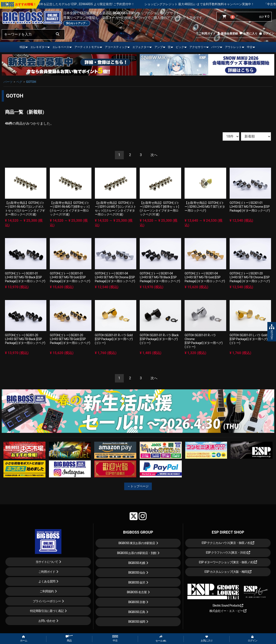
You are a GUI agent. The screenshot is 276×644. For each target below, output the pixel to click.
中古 (250, 47)
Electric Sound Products (228, 605)
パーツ (216, 47)
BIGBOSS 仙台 (137, 573)
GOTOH (31, 82)
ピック (180, 47)
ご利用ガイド (206, 33)
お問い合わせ (47, 621)
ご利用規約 (47, 591)
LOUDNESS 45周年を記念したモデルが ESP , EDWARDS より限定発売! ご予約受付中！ (90, 4)
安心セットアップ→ (77, 23)
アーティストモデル (87, 47)
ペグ (19, 82)
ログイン (266, 33)
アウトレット (233, 47)
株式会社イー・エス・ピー (228, 611)
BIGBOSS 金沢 (137, 582)
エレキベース (61, 47)
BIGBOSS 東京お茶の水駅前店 (137, 543)
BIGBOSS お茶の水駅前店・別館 (137, 553)
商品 (69, 639)
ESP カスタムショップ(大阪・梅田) (228, 572)
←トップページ (138, 486)
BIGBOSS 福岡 (137, 622)
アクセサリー (198, 47)
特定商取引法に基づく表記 (47, 611)
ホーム (24, 639)
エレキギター (39, 47)
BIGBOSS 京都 (137, 602)
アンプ (159, 47)
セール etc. (161, 639)
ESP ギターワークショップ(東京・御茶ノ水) (228, 562)
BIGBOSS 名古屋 (137, 592)
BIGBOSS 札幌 (137, 563)
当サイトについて (47, 562)
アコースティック (116, 47)
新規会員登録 (227, 33)
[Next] (154, 155)
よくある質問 (47, 581)
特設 (22, 47)
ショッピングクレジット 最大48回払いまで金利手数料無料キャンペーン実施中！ (213, 4)
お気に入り (248, 33)
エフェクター (141, 47)
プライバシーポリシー (47, 601)
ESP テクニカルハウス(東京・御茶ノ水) (228, 543)
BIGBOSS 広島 (137, 612)
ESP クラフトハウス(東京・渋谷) (228, 553)
